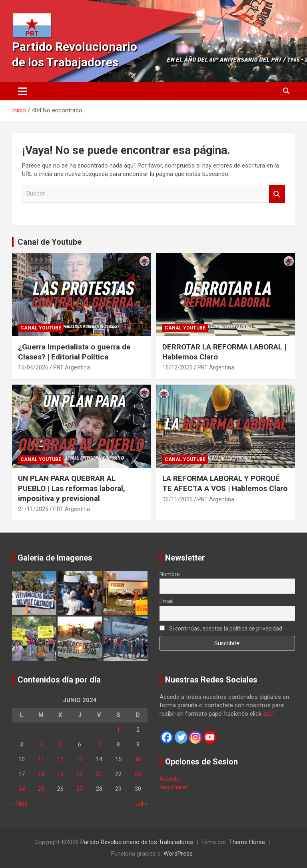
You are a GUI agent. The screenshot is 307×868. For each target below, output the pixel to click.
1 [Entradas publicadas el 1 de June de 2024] (118, 730)
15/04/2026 (33, 367)
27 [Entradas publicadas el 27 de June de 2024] (80, 789)
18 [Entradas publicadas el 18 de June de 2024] (41, 774)
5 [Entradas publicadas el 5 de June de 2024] (60, 744)
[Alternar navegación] (23, 91)
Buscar (277, 194)
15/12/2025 (177, 367)
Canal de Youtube (50, 242)
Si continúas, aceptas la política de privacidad (221, 629)
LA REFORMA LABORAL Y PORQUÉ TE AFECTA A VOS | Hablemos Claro (225, 483)
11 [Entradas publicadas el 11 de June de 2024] (41, 759)
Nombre (170, 574)
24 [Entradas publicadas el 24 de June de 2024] (22, 789)
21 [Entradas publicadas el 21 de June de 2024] (99, 774)
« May (20, 804)
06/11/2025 (177, 499)
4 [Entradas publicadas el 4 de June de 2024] (41, 744)
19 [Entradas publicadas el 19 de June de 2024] (60, 774)
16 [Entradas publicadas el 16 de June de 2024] (138, 759)
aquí (268, 714)
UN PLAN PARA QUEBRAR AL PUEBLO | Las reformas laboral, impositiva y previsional (72, 488)
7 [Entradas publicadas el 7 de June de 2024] (99, 744)
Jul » (142, 804)
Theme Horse (247, 842)
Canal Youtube (41, 328)
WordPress (178, 854)
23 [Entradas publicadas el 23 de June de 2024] (138, 774)
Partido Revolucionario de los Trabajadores (137, 842)
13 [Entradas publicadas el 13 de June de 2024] (80, 759)
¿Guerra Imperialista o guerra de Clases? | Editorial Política (74, 352)
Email (166, 601)
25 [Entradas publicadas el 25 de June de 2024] (41, 789)
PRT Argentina (72, 367)
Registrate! (174, 787)
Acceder (170, 779)
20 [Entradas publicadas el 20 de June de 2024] (80, 774)
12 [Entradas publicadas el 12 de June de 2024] (60, 759)
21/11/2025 (33, 509)
